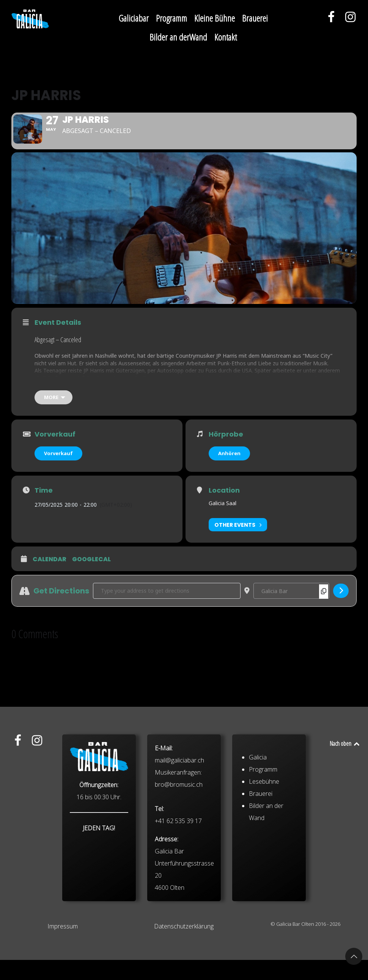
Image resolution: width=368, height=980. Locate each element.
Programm (263, 842)
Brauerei (261, 866)
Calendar (50, 580)
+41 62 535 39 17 (178, 894)
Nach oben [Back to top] (345, 764)
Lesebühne (264, 854)
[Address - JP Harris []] (167, 611)
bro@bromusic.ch (179, 857)
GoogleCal (91, 580)
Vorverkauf (58, 473)
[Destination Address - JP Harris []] (291, 611)
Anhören (229, 473)
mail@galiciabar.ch (179, 833)
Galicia (258, 830)
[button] (354, 956)
